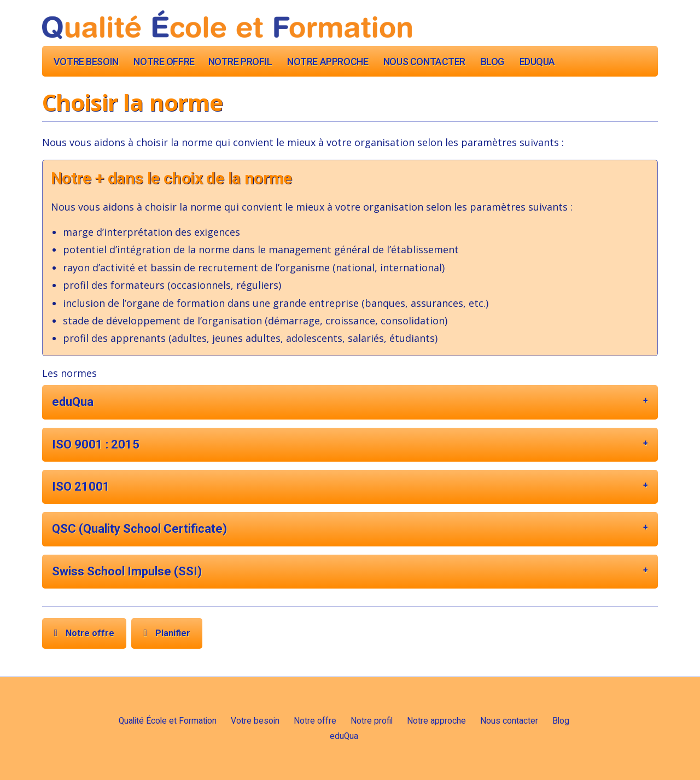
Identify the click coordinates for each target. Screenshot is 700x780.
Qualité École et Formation (168, 721)
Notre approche (328, 62)
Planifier (173, 633)
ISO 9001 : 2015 (96, 444)
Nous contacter (424, 62)
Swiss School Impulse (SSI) (127, 571)
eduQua (537, 62)
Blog (492, 62)
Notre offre (164, 62)
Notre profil (240, 62)
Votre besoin (86, 62)
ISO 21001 (81, 487)
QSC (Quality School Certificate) (139, 529)
